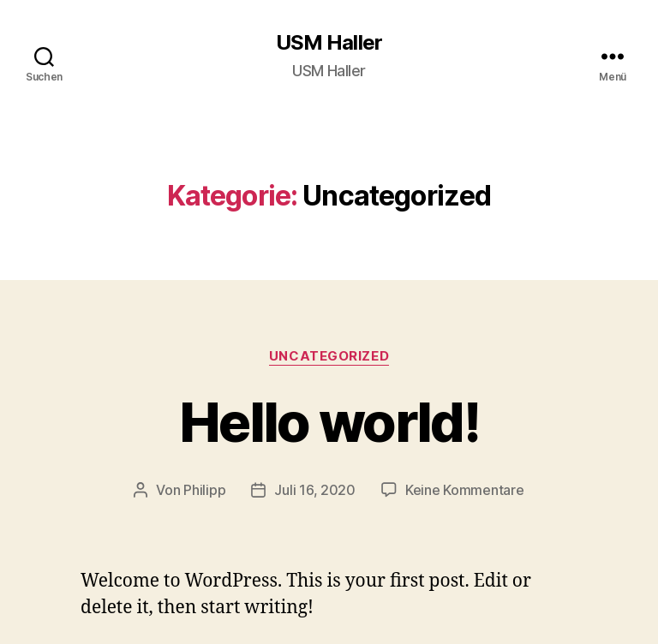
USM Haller (329, 43)
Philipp (204, 490)
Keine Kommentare (465, 490)
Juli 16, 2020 (315, 490)
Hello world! (329, 422)
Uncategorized (329, 356)
